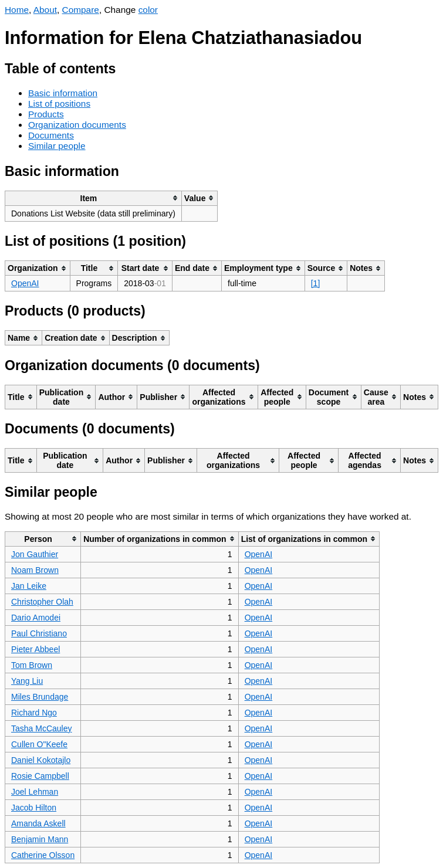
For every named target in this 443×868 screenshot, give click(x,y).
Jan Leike (29, 586)
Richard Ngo (34, 713)
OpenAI (25, 283)
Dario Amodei (36, 618)
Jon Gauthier (35, 554)
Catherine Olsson (43, 855)
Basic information (63, 93)
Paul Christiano (39, 633)
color (148, 10)
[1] (316, 283)
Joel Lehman (35, 792)
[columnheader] (94, 198)
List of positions (59, 104)
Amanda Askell (38, 823)
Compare (81, 10)
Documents (51, 135)
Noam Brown (35, 570)
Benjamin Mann (40, 839)
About (45, 10)
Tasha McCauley (42, 728)
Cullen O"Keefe (39, 744)
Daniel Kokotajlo (41, 760)
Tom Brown (32, 665)
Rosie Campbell (40, 776)
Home (17, 10)
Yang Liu (27, 681)
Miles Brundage (40, 697)
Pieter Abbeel (35, 649)
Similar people (57, 146)
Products (46, 114)
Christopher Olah (42, 602)
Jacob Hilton (34, 808)
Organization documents (77, 125)
